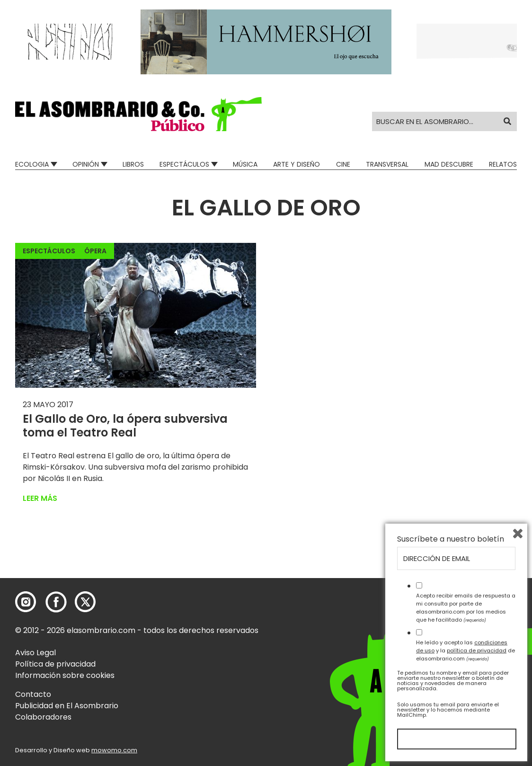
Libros (133, 164)
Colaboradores (43, 717)
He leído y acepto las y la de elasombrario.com (465, 650)
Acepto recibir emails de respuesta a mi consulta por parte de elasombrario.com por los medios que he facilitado (466, 607)
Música (245, 164)
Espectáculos (184, 164)
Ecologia (32, 164)
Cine (343, 164)
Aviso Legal (35, 653)
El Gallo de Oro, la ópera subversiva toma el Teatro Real (125, 426)
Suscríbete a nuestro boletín (451, 539)
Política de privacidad (55, 664)
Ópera (95, 251)
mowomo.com (114, 750)
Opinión (86, 164)
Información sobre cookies (65, 675)
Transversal (387, 164)
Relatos (503, 164)
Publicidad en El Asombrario (67, 706)
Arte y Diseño (297, 164)
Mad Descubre (449, 164)
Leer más (40, 498)
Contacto (33, 694)
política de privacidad (477, 650)
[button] (138, 114)
